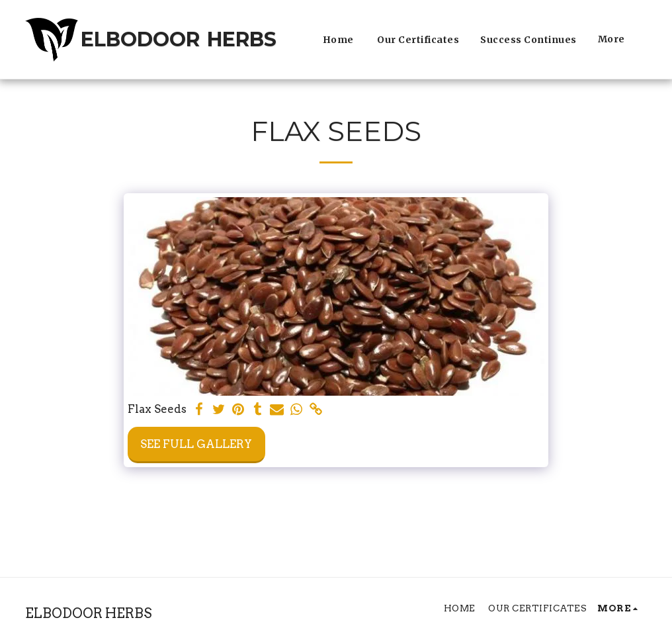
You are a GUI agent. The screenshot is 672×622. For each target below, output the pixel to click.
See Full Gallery (196, 444)
